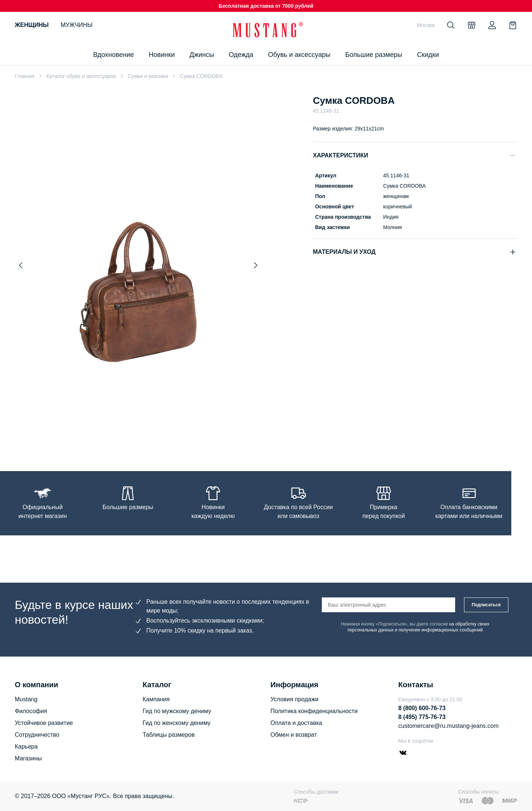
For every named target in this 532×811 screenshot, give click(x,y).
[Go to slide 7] (158, 437)
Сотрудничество (37, 735)
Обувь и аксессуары (299, 55)
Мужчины (76, 25)
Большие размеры (374, 55)
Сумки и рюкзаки (148, 76)
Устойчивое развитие (44, 723)
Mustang (26, 699)
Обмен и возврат (294, 735)
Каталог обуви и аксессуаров (81, 76)
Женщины (32, 25)
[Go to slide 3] (129, 437)
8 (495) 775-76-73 (422, 717)
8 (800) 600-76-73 (422, 708)
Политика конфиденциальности (314, 711)
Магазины (28, 758)
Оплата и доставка (296, 723)
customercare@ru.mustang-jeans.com (448, 726)
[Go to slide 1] (112, 437)
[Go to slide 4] (136, 437)
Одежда (241, 55)
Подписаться (486, 605)
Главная (25, 76)
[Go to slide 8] (166, 437)
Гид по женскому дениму (177, 723)
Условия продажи (294, 699)
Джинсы (202, 55)
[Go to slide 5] (144, 437)
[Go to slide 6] (151, 437)
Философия (31, 711)
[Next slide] (256, 265)
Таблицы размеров (169, 735)
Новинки (162, 55)
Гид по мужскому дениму (177, 711)
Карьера (26, 747)
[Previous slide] (21, 265)
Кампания (156, 699)
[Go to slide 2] (122, 437)
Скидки (428, 55)
